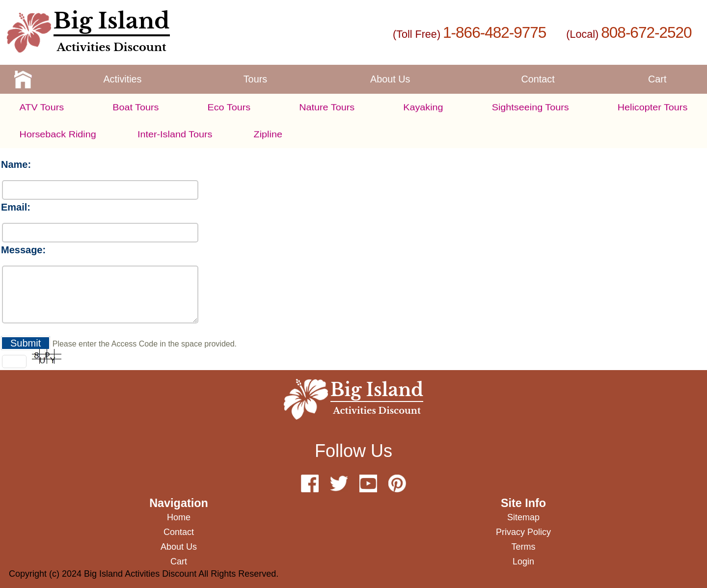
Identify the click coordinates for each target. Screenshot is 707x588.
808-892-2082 (449, 129)
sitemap (523, 517)
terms (524, 547)
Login (523, 561)
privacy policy (523, 532)
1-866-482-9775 (494, 32)
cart (657, 79)
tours (255, 79)
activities (122, 79)
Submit (26, 343)
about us (390, 79)
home (179, 517)
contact (538, 79)
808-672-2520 (646, 32)
